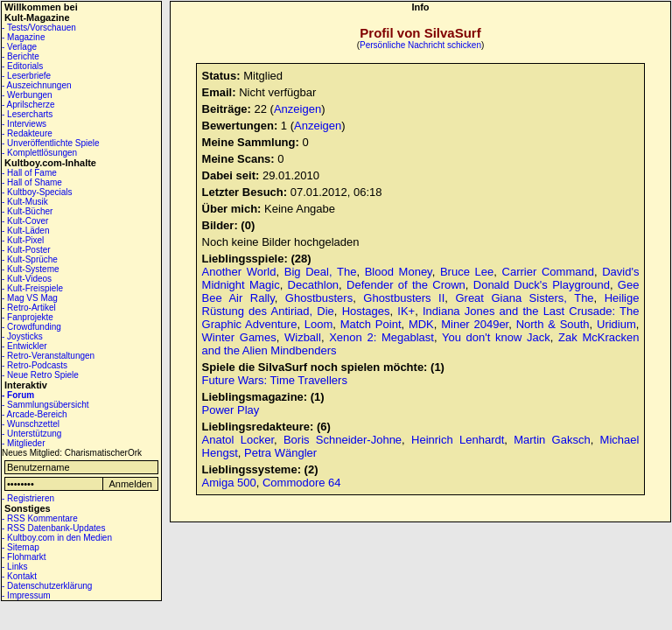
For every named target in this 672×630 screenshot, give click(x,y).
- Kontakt (19, 576)
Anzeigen (297, 109)
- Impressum (26, 595)
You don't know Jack (496, 337)
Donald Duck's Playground (542, 285)
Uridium (616, 324)
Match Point (371, 324)
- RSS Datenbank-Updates (53, 528)
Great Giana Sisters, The (524, 298)
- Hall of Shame (32, 182)
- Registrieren (28, 498)
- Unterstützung (31, 434)
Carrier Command (548, 272)
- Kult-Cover (25, 221)
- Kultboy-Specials (37, 192)
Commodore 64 (302, 483)
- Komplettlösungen (39, 153)
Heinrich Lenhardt (458, 440)
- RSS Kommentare (40, 518)
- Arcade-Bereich (34, 414)
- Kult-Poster (26, 250)
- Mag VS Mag (30, 298)
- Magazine (23, 37)
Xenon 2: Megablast (381, 337)
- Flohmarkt (24, 557)
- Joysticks (22, 336)
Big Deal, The (321, 272)
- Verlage (19, 47)
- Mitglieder (23, 443)
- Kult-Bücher (27, 211)
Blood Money (399, 272)
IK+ (406, 311)
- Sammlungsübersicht (45, 405)
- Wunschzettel (31, 424)
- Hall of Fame (29, 173)
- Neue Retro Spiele (40, 375)
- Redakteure (27, 133)
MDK (421, 324)
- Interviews (24, 124)
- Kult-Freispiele (32, 288)
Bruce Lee (467, 272)
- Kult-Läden (25, 231)
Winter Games (239, 337)
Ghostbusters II (404, 298)
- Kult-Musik (25, 202)
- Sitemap (21, 547)
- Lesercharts (27, 114)
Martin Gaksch (552, 440)
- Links (14, 567)
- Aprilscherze (28, 105)
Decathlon (314, 285)
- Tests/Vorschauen (39, 28)
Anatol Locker (238, 440)
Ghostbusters (319, 298)
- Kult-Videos (27, 279)
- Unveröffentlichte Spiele (51, 143)
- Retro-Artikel (29, 308)
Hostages (366, 311)
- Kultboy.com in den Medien (57, 538)
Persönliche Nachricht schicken (420, 45)
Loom (319, 324)
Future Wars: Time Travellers (275, 380)
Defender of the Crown (406, 285)
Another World (239, 272)
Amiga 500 (229, 483)
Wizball (303, 337)
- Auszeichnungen (37, 85)
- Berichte (21, 56)
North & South (553, 324)
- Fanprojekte (28, 317)
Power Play (231, 410)
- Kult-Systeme (31, 269)
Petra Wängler (280, 453)
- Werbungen (27, 95)
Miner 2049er (475, 324)
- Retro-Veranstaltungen (48, 356)
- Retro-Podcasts (35, 365)
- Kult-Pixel (23, 240)
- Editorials (22, 66)
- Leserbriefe (26, 76)
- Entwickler (24, 346)
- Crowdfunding (31, 327)
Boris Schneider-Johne (343, 440)
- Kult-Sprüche (30, 259)
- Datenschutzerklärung (47, 586)
